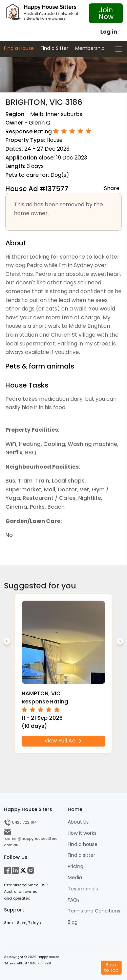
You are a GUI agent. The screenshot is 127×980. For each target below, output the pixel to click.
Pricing (76, 866)
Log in (109, 32)
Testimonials (83, 889)
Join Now (106, 13)
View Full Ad (64, 741)
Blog (73, 922)
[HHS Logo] (42, 14)
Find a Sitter (55, 48)
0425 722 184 (20, 822)
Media (75, 878)
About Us (78, 822)
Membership (90, 48)
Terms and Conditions (94, 911)
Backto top (111, 967)
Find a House (19, 48)
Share (112, 188)
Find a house (83, 844)
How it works (82, 833)
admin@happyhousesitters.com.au (31, 838)
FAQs (74, 900)
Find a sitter (81, 855)
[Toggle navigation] (119, 49)
